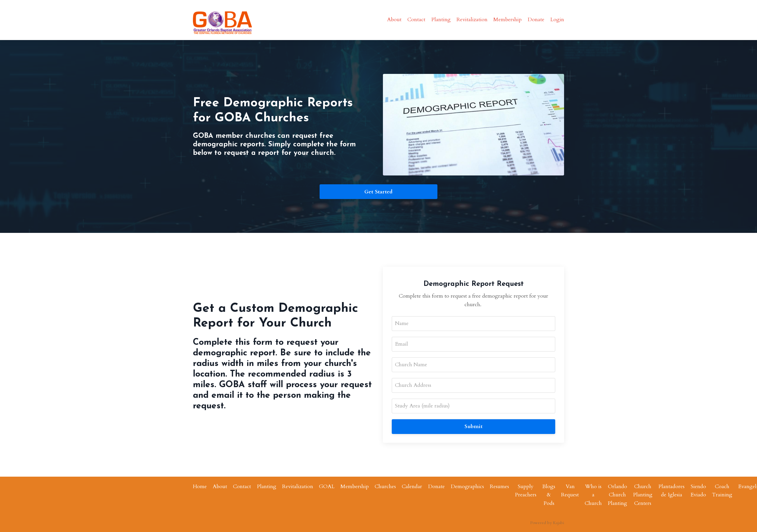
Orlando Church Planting (617, 495)
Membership (508, 20)
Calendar (412, 487)
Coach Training (722, 491)
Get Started (379, 192)
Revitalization (472, 20)
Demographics (467, 487)
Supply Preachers (526, 491)
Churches (385, 487)
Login (557, 20)
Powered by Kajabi (547, 523)
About (394, 20)
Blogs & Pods (549, 495)
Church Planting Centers (643, 495)
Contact (416, 20)
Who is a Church (593, 495)
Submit (473, 426)
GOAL (327, 487)
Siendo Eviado (698, 491)
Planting (441, 20)
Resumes (499, 487)
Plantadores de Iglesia (671, 491)
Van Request (570, 491)
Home (200, 487)
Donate (536, 20)
